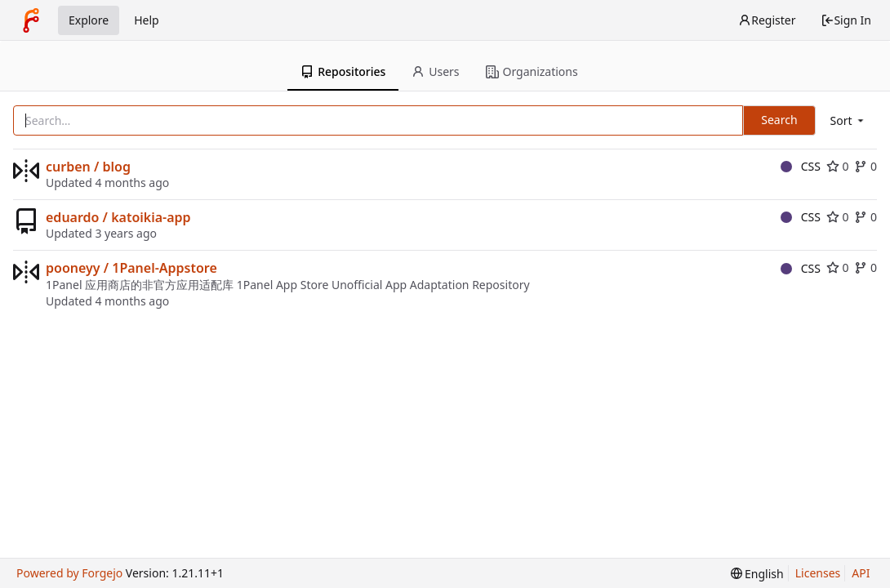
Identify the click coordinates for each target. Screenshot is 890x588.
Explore (89, 20)
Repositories (343, 71)
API (861, 573)
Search (779, 120)
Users (435, 71)
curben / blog (88, 167)
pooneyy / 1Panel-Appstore (131, 268)
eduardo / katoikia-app (118, 217)
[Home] (31, 20)
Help (147, 20)
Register (767, 20)
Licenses (818, 573)
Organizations (532, 71)
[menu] (848, 120)
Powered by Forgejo (69, 573)
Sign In (846, 20)
